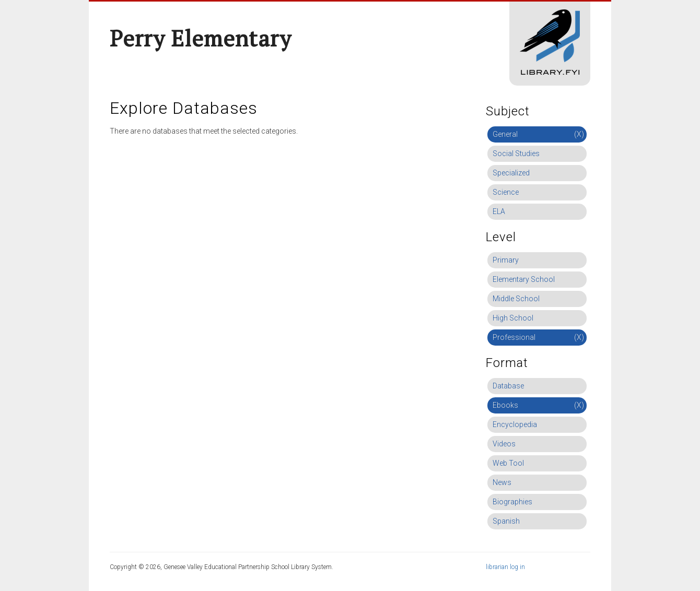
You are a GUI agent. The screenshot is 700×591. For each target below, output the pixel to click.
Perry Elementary (201, 38)
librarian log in (505, 567)
